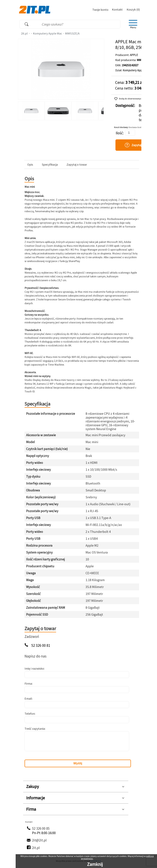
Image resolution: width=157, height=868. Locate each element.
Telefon (30, 714)
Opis (30, 165)
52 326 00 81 (41, 645)
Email (28, 698)
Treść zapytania (35, 729)
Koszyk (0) (133, 9)
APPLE (134, 55)
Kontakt (117, 9)
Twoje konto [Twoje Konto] (100, 10)
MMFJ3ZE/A (72, 33)
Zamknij (95, 864)
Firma (28, 683)
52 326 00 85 (41, 828)
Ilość (119, 133)
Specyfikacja (50, 165)
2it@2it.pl (39, 840)
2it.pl (24, 33)
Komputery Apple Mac (48, 33)
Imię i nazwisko (34, 668)
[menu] (133, 24)
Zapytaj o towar (77, 165)
